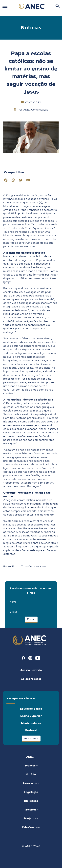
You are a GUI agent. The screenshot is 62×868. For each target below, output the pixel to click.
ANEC (30, 757)
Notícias (31, 774)
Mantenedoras (31, 723)
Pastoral (31, 730)
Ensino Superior (31, 716)
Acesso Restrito (31, 670)
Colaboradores (31, 679)
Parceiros (30, 810)
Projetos (30, 818)
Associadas (30, 783)
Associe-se (31, 738)
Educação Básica (31, 709)
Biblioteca (31, 801)
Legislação (31, 792)
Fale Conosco (31, 827)
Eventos (30, 766)
